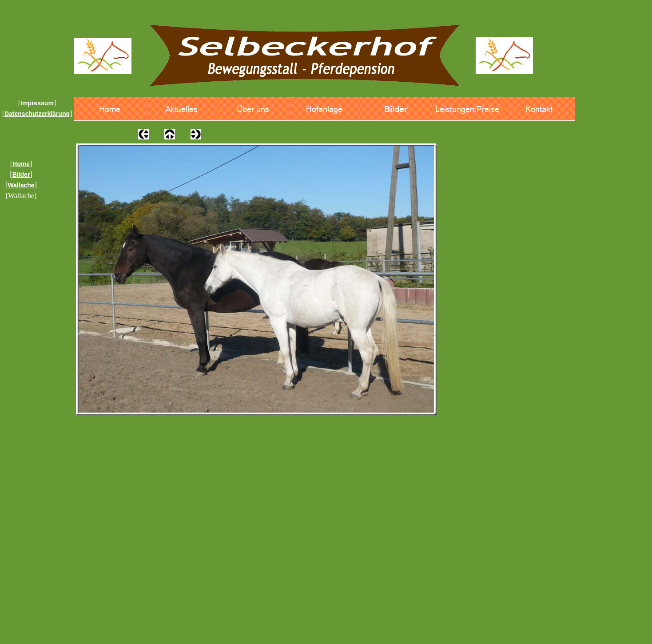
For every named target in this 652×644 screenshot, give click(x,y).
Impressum (37, 103)
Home (21, 164)
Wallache (21, 185)
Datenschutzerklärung (37, 114)
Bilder (21, 175)
